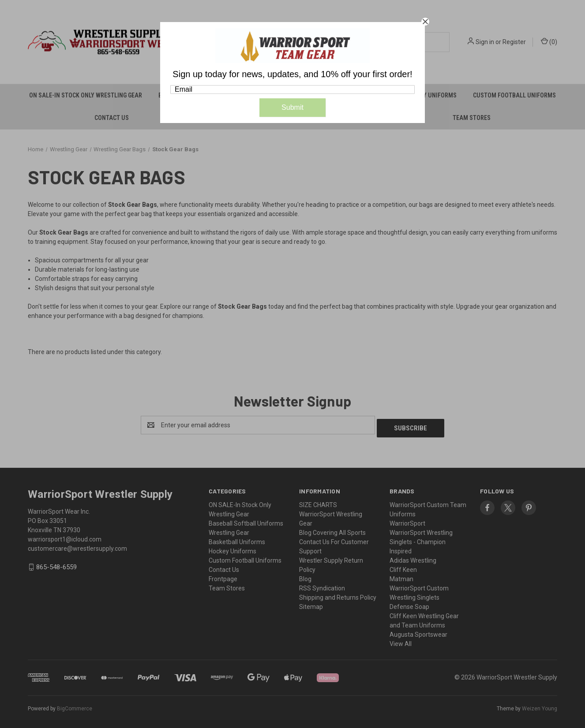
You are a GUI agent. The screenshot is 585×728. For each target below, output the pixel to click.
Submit (292, 107)
